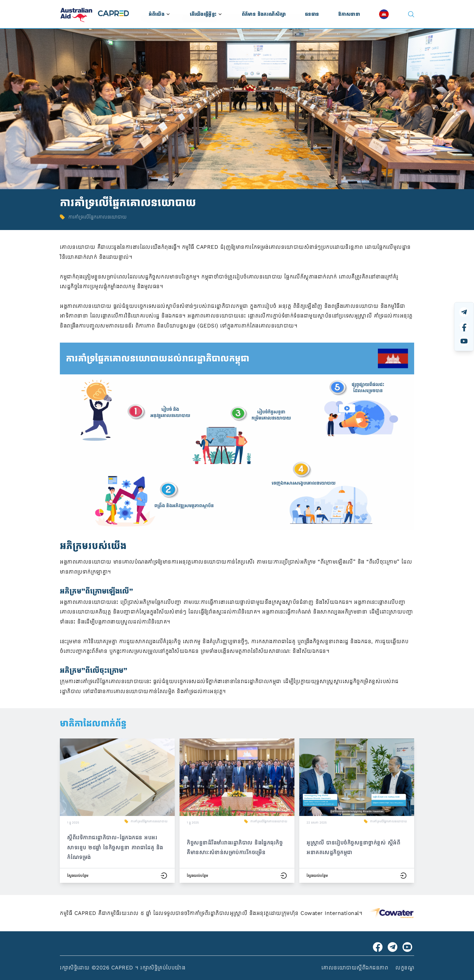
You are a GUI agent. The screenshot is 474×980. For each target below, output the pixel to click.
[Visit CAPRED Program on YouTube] (407, 947)
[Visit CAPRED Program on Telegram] (393, 947)
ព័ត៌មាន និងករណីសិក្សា (264, 14)
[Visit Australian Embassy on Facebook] (378, 947)
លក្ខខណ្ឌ (405, 968)
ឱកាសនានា (349, 14)
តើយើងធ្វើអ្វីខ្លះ (206, 14)
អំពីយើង (160, 14)
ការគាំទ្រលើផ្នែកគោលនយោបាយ (149, 821)
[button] (117, 811)
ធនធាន (312, 14)
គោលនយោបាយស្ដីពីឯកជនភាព (355, 968)
